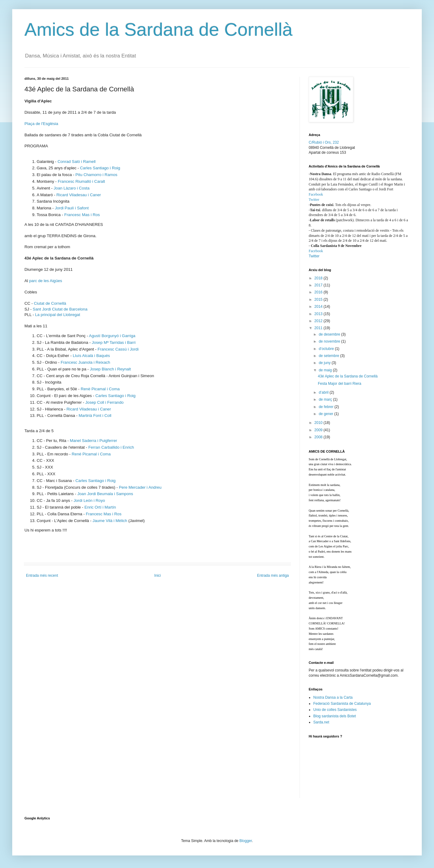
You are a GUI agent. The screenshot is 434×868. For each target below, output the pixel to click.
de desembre (330, 334)
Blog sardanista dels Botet (335, 716)
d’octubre (327, 349)
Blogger (246, 841)
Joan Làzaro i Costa (71, 188)
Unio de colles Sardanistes (335, 710)
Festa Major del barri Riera (340, 384)
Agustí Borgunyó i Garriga (112, 336)
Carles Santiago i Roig (100, 168)
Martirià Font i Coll (95, 416)
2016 (319, 292)
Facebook (316, 194)
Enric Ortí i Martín (100, 507)
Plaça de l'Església (41, 124)
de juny (325, 363)
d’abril (324, 392)
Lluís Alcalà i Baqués (91, 356)
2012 (319, 321)
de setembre (329, 356)
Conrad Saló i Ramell (77, 162)
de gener (327, 414)
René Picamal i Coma (91, 454)
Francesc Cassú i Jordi (118, 349)
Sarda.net (321, 722)
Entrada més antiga (273, 576)
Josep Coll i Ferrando (104, 402)
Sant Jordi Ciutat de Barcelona (60, 309)
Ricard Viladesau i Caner (79, 195)
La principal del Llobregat (58, 315)
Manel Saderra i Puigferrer (93, 441)
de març (326, 399)
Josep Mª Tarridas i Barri (114, 342)
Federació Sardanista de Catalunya (342, 704)
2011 (319, 328)
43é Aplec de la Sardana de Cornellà (348, 376)
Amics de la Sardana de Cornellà (158, 29)
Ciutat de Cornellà (50, 303)
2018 (319, 278)
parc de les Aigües (46, 281)
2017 (319, 285)
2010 (319, 423)
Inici (158, 576)
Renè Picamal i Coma (100, 389)
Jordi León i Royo (89, 500)
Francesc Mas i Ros (82, 215)
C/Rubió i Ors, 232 (324, 142)
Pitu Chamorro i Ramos (96, 175)
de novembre (330, 341)
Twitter (314, 200)
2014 (319, 307)
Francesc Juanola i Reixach (85, 362)
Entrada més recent (42, 576)
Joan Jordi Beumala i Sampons (105, 494)
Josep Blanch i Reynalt (110, 369)
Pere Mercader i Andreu (140, 487)
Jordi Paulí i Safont (72, 208)
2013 (319, 314)
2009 (319, 430)
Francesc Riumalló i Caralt (81, 181)
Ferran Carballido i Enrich (111, 447)
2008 (319, 437)
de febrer (327, 407)
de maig (326, 370)
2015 (319, 300)
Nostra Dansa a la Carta (333, 697)
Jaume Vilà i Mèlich (110, 521)
